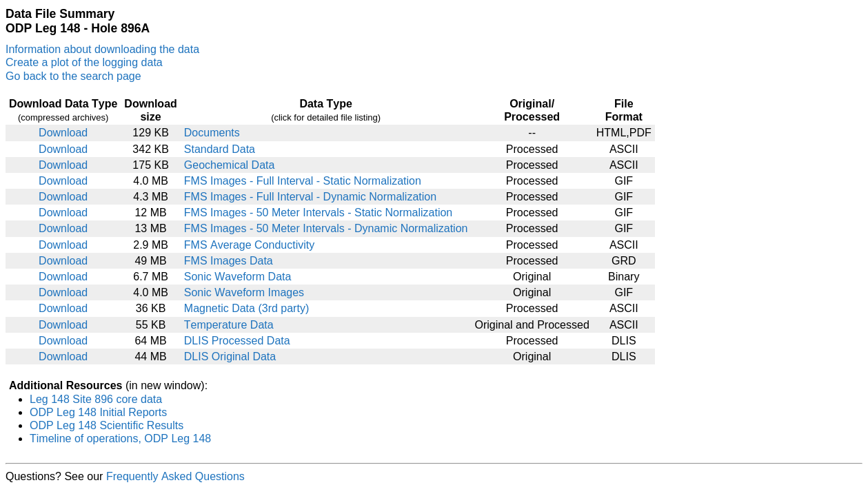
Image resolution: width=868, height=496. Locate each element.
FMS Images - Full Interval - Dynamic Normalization (310, 197)
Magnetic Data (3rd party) (246, 308)
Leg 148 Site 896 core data (96, 399)
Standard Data (220, 149)
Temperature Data (229, 325)
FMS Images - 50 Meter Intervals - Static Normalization (318, 213)
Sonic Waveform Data (238, 277)
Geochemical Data (230, 165)
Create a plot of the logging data (84, 62)
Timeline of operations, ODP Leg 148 (120, 438)
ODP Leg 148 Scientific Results (107, 425)
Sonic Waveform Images (244, 292)
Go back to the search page (73, 76)
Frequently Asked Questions (175, 476)
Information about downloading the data (102, 49)
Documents (212, 133)
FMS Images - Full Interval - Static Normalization (303, 181)
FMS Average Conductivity (249, 245)
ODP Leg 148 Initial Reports (98, 412)
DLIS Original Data (230, 356)
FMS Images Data (229, 261)
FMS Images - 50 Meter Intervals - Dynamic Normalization (326, 228)
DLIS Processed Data (237, 341)
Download (63, 133)
